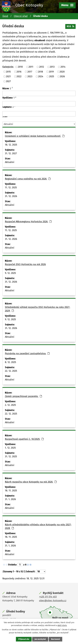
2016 (19, 72)
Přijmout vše (24, 639)
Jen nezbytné (40, 639)
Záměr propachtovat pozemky (23, 396)
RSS (70, 26)
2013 (52, 67)
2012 (42, 67)
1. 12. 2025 (10, 448)
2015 (8, 72)
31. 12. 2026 (11, 196)
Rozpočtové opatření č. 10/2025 (24, 439)
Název (7, 88)
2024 (41, 76)
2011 (31, 67)
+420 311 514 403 (48, 597)
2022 (19, 76)
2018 (40, 72)
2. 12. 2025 (10, 405)
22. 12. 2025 (11, 371)
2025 (52, 76)
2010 (20, 67)
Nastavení (55, 639)
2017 (30, 72)
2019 (51, 72)
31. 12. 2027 (11, 153)
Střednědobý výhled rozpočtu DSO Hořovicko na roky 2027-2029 (38, 309)
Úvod (5, 16)
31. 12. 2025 (11, 456)
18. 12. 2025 (11, 145)
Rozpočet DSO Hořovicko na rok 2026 (25, 264)
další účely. (62, 625)
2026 (62, 76)
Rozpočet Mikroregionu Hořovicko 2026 (28, 222)
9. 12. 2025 (10, 273)
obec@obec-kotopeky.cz (53, 601)
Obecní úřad (21, 16)
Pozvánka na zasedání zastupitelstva (27, 353)
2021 (8, 76)
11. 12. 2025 (11, 188)
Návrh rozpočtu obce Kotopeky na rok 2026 (31, 482)
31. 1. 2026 (10, 499)
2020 (62, 72)
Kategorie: (8, 67)
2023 (30, 76)
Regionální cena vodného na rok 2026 (28, 179)
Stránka (12, 565)
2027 (8, 81)
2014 (63, 67)
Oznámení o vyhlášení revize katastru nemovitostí (35, 136)
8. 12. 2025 (10, 362)
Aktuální (10, 162)
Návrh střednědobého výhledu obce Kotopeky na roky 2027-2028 (38, 526)
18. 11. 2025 (11, 491)
